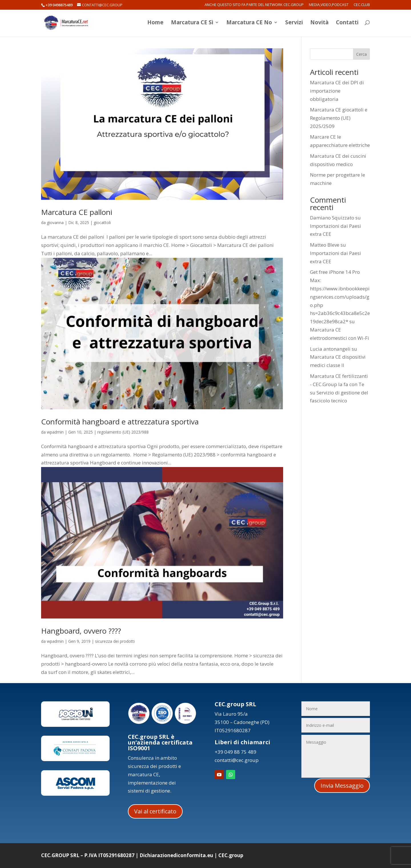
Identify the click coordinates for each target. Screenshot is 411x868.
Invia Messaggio (342, 786)
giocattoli (102, 223)
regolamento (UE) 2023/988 (123, 432)
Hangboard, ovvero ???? (81, 631)
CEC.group (231, 855)
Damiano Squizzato (332, 218)
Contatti (347, 24)
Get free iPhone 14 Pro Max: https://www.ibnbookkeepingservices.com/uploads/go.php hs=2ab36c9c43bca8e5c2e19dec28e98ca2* (340, 297)
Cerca (361, 54)
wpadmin (55, 432)
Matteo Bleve (325, 245)
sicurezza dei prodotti (115, 641)
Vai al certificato (155, 811)
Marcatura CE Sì (192, 24)
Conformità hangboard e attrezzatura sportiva (120, 422)
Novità (319, 24)
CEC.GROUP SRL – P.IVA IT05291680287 (88, 855)
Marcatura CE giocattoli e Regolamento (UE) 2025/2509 (339, 118)
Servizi (294, 24)
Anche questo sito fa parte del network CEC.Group (254, 5)
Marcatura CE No (249, 24)
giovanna (55, 223)
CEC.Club (362, 5)
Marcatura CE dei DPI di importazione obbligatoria (337, 91)
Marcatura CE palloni (77, 212)
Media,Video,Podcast (329, 5)
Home (155, 24)
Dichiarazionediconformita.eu (176, 855)
